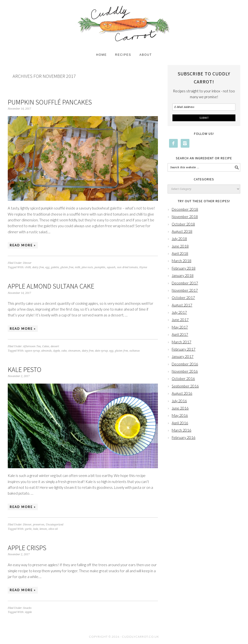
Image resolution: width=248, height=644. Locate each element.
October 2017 (183, 298)
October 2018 (183, 224)
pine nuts (87, 267)
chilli (28, 267)
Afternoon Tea (32, 346)
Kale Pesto (25, 370)
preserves (39, 525)
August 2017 (182, 305)
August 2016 (182, 393)
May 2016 (180, 415)
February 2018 (184, 268)
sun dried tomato (127, 267)
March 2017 (182, 342)
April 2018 (180, 253)
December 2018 (185, 209)
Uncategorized (54, 525)
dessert (55, 346)
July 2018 (179, 239)
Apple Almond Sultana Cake (51, 286)
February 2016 (184, 437)
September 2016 (185, 386)
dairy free (38, 267)
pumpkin (100, 267)
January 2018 (183, 275)
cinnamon (74, 351)
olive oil (53, 529)
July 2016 (179, 401)
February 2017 (184, 349)
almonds (46, 351)
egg (47, 267)
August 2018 (182, 231)
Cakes (46, 346)
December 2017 (185, 283)
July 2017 (179, 312)
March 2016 (182, 430)
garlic (28, 529)
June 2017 (180, 320)
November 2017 (185, 290)
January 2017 (183, 356)
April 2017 (180, 334)
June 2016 (180, 408)
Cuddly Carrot (124, 25)
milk (77, 267)
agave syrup (32, 351)
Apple (56, 351)
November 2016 (185, 371)
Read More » (23, 245)
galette (55, 267)
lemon (43, 529)
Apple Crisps (27, 548)
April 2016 (180, 423)
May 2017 (180, 327)
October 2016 (183, 378)
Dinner (27, 263)
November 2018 (185, 217)
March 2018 (182, 261)
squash (111, 267)
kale (36, 529)
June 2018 (180, 246)
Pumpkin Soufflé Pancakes (50, 102)
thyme (143, 267)
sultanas (135, 351)
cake (64, 351)
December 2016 (185, 364)
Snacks (27, 608)
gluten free (67, 267)
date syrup (101, 351)
